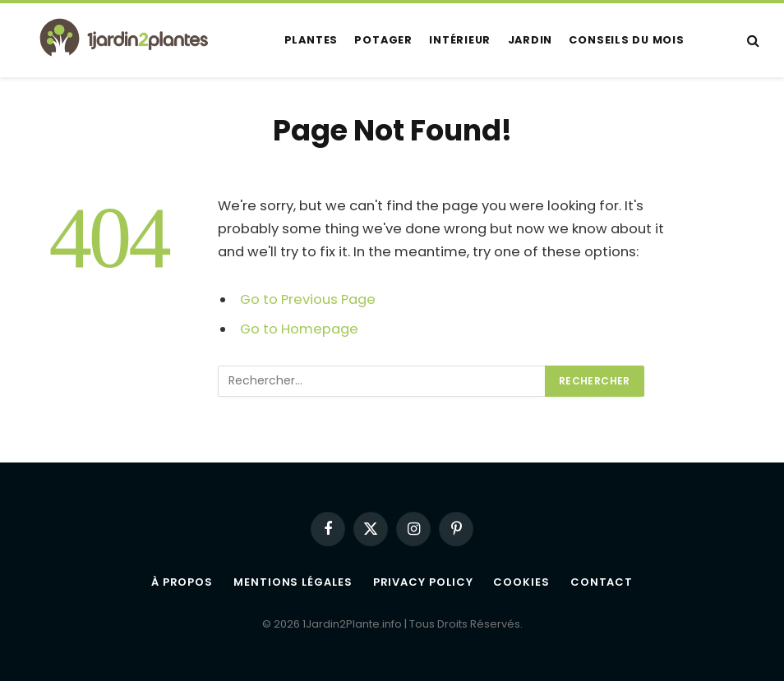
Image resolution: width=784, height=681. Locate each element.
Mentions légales (293, 582)
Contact (602, 582)
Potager (383, 40)
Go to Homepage (299, 329)
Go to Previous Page (308, 299)
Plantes (311, 40)
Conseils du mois (626, 40)
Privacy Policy (423, 582)
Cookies (521, 582)
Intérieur (460, 40)
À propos (182, 582)
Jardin (530, 40)
